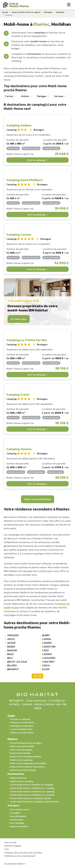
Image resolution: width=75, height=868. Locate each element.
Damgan (42, 96)
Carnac (9, 96)
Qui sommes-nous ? (20, 809)
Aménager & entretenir (21, 726)
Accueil (5, 12)
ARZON (11, 643)
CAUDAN (47, 654)
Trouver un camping (20, 719)
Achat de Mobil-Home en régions (26, 12)
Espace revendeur (19, 826)
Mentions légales (13, 846)
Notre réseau (17, 820)
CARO (45, 650)
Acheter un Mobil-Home (22, 722)
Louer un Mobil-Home (21, 729)
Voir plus (37, 676)
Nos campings (17, 823)
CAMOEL (47, 639)
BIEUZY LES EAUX (17, 662)
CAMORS (47, 643)
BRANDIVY (13, 669)
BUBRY (46, 635)
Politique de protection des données (23, 853)
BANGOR (12, 650)
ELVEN (46, 669)
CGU (7, 849)
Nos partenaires (18, 816)
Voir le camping (37, 160)
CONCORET (49, 662)
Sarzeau (59, 96)
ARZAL (11, 639)
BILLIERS (12, 665)
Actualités (15, 813)
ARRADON (13, 635)
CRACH (46, 665)
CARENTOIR (49, 647)
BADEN (11, 647)
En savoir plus (19, 319)
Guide (11, 716)
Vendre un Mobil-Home (22, 733)
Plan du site (10, 842)
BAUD (10, 654)
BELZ (10, 658)
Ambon (25, 96)
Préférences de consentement (20, 856)
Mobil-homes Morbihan (38, 499)
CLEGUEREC (49, 658)
